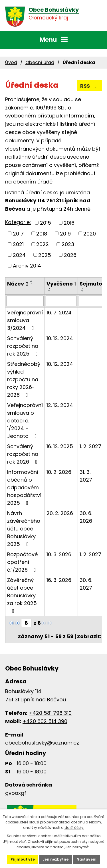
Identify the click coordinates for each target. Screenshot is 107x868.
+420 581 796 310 (50, 713)
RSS (90, 86)
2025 (45, 255)
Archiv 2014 (27, 266)
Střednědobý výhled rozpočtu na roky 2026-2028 (24, 379)
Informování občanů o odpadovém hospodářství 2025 (24, 487)
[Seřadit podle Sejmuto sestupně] (83, 291)
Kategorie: (18, 222)
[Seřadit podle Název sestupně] (32, 283)
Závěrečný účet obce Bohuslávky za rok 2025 (22, 595)
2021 (18, 244)
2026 (70, 255)
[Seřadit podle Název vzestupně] (32, 281)
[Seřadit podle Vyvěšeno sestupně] (50, 291)
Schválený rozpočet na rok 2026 (23, 454)
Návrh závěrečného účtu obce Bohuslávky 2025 (24, 529)
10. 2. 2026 (59, 472)
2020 (90, 233)
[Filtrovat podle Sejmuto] (91, 301)
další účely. (74, 828)
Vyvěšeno (61, 284)
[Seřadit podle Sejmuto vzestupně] (83, 289)
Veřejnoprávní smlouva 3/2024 (25, 320)
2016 (69, 223)
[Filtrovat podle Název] (25, 301)
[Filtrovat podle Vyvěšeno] (61, 301)
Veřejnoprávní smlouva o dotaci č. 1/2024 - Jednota (25, 421)
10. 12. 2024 (60, 338)
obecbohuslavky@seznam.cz (42, 743)
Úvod (11, 62)
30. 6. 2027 (86, 584)
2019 (65, 233)
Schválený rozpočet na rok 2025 (24, 346)
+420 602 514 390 (45, 721)
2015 (46, 223)
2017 (18, 233)
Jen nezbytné (56, 859)
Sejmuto (91, 284)
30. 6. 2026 (86, 517)
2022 (43, 244)
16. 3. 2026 (59, 580)
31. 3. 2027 (86, 476)
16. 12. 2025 (60, 446)
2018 (42, 233)
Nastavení (86, 859)
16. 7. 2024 (59, 313)
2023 (68, 244)
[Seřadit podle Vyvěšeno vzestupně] (50, 289)
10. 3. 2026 (59, 554)
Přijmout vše (23, 859)
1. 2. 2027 (90, 446)
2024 (19, 255)
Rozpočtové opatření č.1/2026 (23, 562)
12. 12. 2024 (60, 405)
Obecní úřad (40, 62)
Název (18, 284)
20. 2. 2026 (60, 513)
